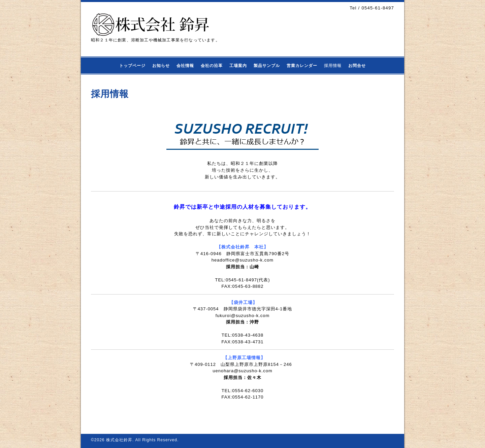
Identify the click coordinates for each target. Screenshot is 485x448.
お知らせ (161, 66)
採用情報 (333, 66)
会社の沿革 (212, 66)
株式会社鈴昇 (119, 440)
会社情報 (185, 66)
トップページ (132, 66)
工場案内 (238, 66)
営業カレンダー (302, 66)
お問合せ (357, 66)
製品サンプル (267, 66)
